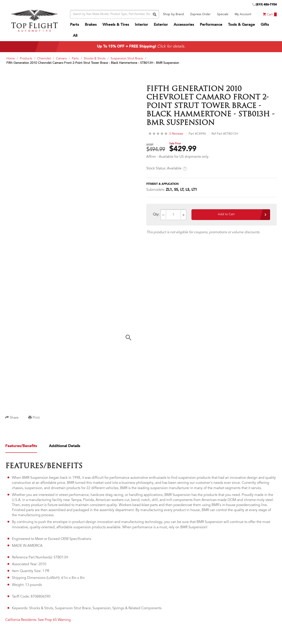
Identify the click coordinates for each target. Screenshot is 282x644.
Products (26, 59)
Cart (270, 14)
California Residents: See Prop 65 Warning (38, 620)
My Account (243, 15)
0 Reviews (166, 134)
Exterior (161, 25)
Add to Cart (226, 215)
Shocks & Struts (95, 59)
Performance (211, 25)
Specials (223, 15)
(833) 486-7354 (264, 5)
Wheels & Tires (116, 25)
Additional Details (65, 447)
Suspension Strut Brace (127, 59)
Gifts (265, 25)
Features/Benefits (21, 447)
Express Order (200, 15)
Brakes (91, 25)
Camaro (61, 59)
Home (11, 59)
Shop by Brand (173, 15)
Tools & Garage (241, 25)
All (75, 36)
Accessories (184, 25)
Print (34, 418)
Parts (75, 25)
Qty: (156, 215)
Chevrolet (44, 59)
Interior (141, 25)
